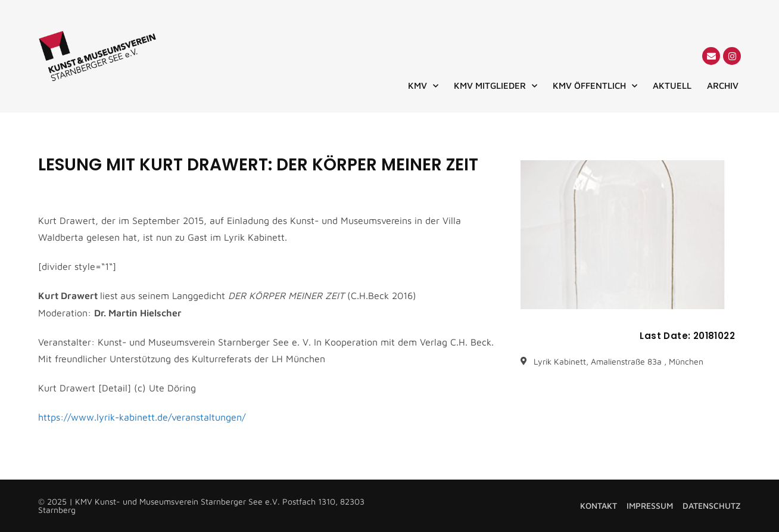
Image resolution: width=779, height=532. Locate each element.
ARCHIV (723, 85)
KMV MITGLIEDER (496, 86)
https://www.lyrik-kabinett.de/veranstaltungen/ (142, 417)
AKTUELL (672, 85)
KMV (423, 86)
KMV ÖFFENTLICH (595, 86)
